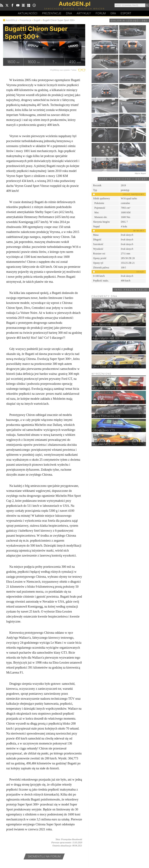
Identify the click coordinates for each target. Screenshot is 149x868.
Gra (113, 13)
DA (69, 13)
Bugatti (37, 20)
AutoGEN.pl (12, 20)
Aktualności (28, 13)
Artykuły (84, 13)
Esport (126, 13)
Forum (101, 13)
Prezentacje (52, 13)
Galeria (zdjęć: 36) (129, 20)
